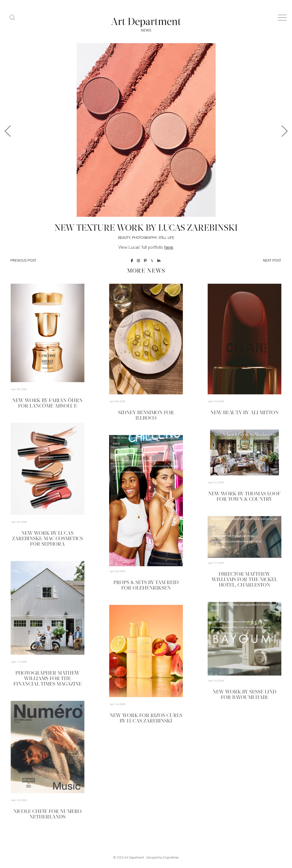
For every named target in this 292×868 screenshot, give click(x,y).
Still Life (166, 238)
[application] (146, 501)
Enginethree (171, 858)
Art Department (134, 858)
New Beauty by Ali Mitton (244, 413)
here (169, 248)
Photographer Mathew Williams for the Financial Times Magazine (48, 679)
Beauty (124, 238)
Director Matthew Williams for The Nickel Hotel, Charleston (244, 580)
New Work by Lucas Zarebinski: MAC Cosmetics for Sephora (48, 539)
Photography (145, 238)
